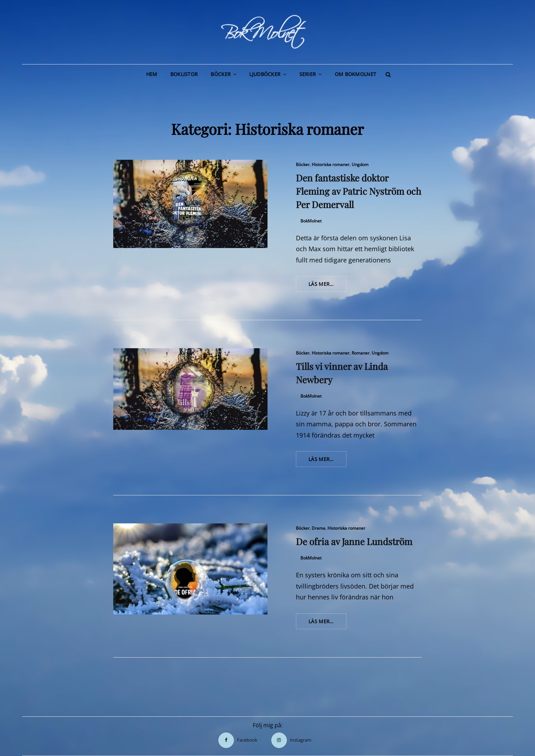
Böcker (221, 74)
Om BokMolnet (355, 74)
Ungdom (360, 164)
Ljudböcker (265, 74)
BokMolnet (311, 221)
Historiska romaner (331, 164)
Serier (308, 74)
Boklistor (184, 74)
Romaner (361, 353)
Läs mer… (327, 286)
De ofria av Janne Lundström (354, 541)
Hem (152, 74)
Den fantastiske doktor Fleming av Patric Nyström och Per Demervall (358, 191)
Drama (319, 528)
